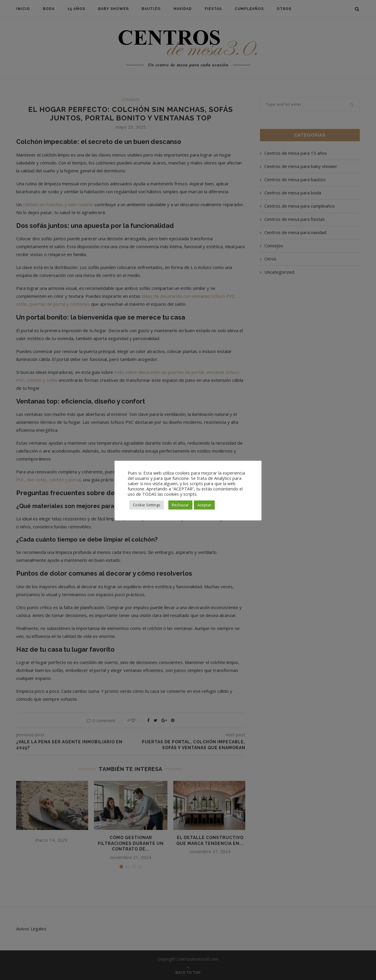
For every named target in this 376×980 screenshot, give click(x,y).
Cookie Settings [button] (147, 505)
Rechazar (180, 505)
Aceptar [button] (204, 505)
